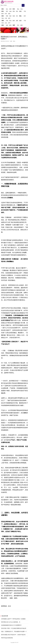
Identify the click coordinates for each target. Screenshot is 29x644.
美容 (3, 16)
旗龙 (10, 606)
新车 (25, 16)
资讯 (3, 9)
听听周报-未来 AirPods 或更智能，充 (11, 622)
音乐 (17, 16)
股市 (7, 11)
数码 (3, 14)
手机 (25, 11)
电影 (10, 16)
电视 (14, 16)
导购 (3, 18)
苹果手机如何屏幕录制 (7, 638)
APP (9, 23)
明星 (7, 16)
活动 (21, 9)
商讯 (3, 11)
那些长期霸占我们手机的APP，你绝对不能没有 (13, 635)
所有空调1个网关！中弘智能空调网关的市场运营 (14, 628)
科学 (6, 14)
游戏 (3, 25)
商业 (17, 11)
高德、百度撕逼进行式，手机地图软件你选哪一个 (14, 631)
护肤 (7, 21)
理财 (14, 11)
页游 (3, 23)
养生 (18, 25)
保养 (9, 18)
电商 (9, 14)
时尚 (14, 9)
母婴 (14, 25)
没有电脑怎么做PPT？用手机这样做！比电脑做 (13, 619)
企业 (20, 21)
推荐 (10, 9)
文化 (6, 23)
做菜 (7, 25)
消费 (3, 21)
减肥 (17, 21)
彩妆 (10, 21)
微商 (21, 25)
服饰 (14, 21)
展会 (18, 9)
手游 (25, 21)
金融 (10, 11)
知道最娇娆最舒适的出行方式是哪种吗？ (12, 625)
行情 (6, 18)
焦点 (7, 9)
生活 (20, 11)
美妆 (20, 16)
